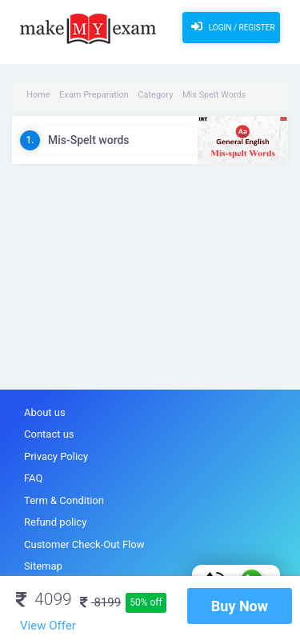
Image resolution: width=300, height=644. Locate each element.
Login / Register (231, 26)
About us (45, 412)
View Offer (48, 626)
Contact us (49, 434)
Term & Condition (64, 500)
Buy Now (240, 606)
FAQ (33, 478)
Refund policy (55, 522)
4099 (44, 599)
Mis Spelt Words (214, 95)
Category (155, 95)
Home (38, 95)
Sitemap (43, 566)
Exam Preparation (94, 95)
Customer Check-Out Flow (84, 544)
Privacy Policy (56, 456)
